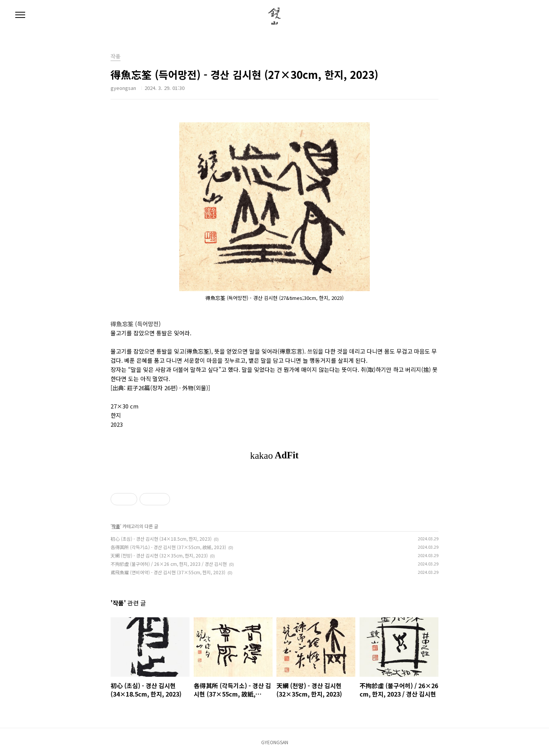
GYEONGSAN (275, 742)
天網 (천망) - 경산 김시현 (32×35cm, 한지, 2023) (159, 555)
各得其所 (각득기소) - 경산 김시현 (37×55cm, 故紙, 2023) (168, 547)
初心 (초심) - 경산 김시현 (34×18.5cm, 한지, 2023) (161, 539)
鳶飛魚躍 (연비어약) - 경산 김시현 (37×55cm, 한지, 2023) (168, 572)
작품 (116, 57)
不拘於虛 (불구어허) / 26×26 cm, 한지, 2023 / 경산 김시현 (169, 564)
